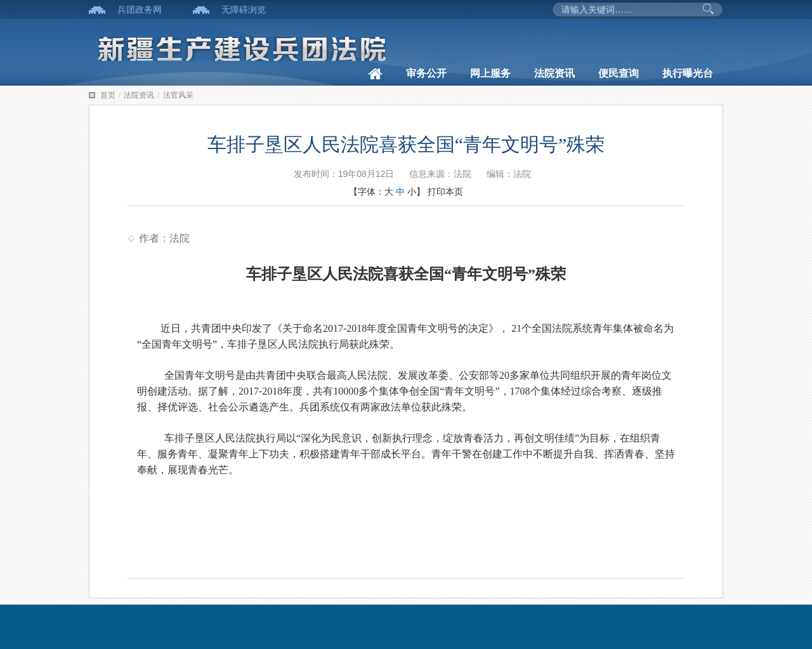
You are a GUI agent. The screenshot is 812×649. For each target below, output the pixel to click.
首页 (108, 95)
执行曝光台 (688, 73)
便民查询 (619, 73)
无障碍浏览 (244, 10)
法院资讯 (554, 73)
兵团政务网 (140, 10)
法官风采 (178, 95)
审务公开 (426, 73)
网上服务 (490, 73)
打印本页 (445, 192)
